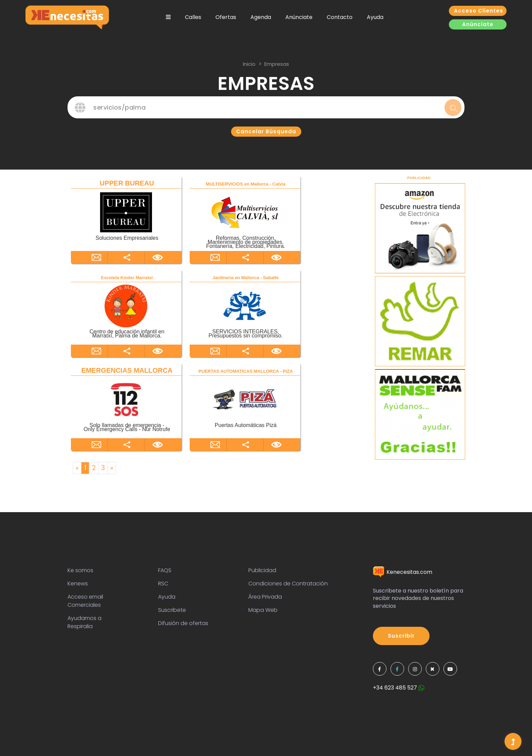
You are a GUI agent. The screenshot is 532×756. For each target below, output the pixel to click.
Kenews (78, 584)
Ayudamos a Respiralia (84, 622)
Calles (193, 17)
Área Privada (265, 597)
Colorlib (284, 743)
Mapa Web (263, 610)
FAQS (165, 570)
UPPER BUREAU (127, 183)
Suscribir (401, 636)
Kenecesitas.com (403, 572)
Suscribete (172, 610)
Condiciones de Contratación (288, 584)
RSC (163, 584)
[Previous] (77, 468)
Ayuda (375, 17)
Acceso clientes (479, 11)
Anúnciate (299, 17)
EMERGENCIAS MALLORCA (127, 370)
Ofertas (226, 17)
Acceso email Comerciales (85, 601)
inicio (249, 64)
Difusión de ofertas (183, 623)
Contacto (340, 17)
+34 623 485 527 (399, 688)
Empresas (277, 64)
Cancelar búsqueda (266, 131)
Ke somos (80, 570)
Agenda (261, 17)
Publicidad (262, 570)
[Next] (112, 468)
